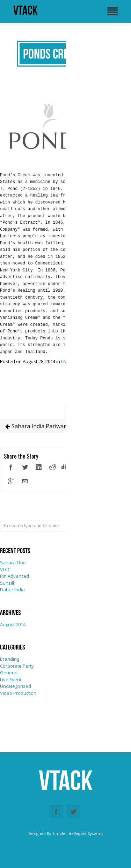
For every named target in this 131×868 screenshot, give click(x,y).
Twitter (73, 812)
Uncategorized (16, 686)
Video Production (18, 693)
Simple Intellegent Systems (78, 833)
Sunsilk (8, 583)
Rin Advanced (14, 576)
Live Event (11, 679)
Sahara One (13, 562)
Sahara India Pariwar (36, 426)
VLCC (5, 569)
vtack (26, 10)
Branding (10, 659)
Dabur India (12, 590)
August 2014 (13, 624)
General (9, 673)
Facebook (56, 812)
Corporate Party (17, 666)
